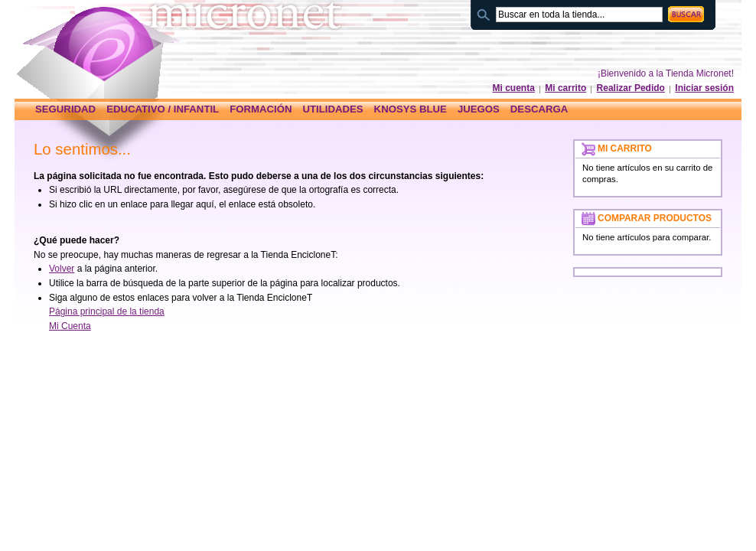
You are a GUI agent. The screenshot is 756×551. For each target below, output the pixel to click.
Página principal (109, 44)
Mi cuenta (514, 88)
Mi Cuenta (70, 326)
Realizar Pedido (631, 88)
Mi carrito (565, 88)
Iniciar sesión (704, 88)
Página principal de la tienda (107, 311)
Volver (62, 269)
